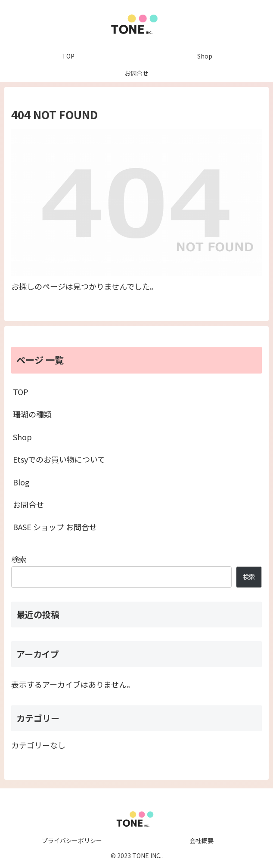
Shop (22, 437)
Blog (21, 482)
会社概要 (202, 840)
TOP (21, 392)
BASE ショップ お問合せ (55, 527)
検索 (19, 559)
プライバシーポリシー (72, 840)
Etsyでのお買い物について (59, 459)
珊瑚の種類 (32, 414)
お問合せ (28, 504)
